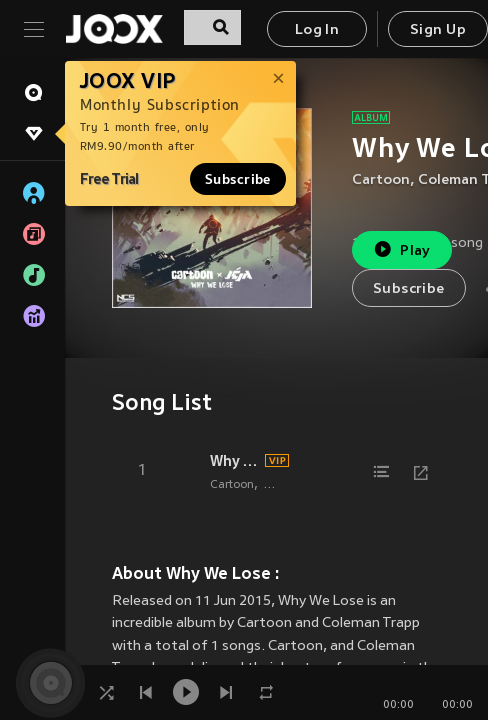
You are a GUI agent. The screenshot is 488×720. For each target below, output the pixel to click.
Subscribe (238, 179)
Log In (317, 30)
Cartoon (381, 180)
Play (401, 249)
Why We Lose (234, 461)
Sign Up (438, 30)
